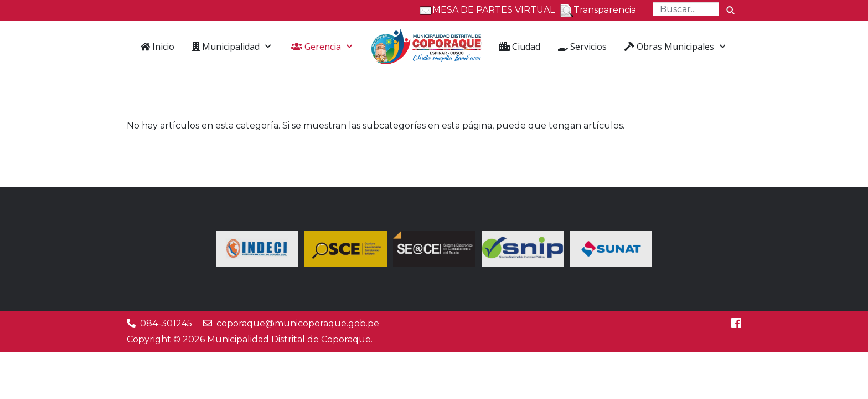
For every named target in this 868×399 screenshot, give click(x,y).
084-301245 (166, 323)
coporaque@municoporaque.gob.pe (298, 323)
